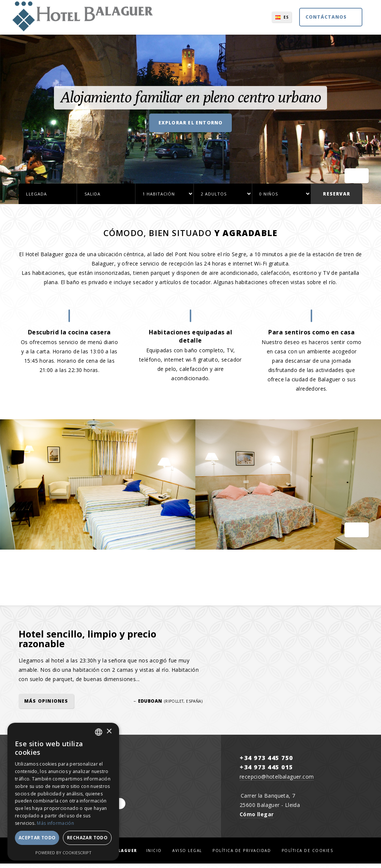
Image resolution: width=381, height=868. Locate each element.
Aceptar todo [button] (37, 838)
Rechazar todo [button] (87, 838)
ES (268, 20)
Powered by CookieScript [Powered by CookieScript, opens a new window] (63, 853)
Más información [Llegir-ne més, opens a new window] (55, 823)
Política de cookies (308, 855)
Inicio (154, 855)
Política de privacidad (242, 855)
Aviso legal (187, 855)
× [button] (109, 732)
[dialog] (63, 792)
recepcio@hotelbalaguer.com (277, 781)
